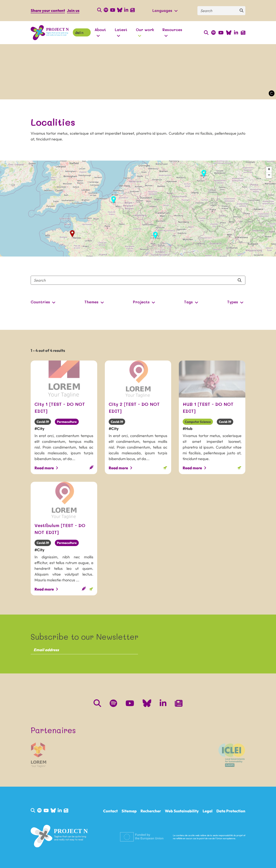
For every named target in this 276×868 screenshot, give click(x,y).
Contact (110, 811)
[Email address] (84, 650)
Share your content (48, 10)
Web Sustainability (182, 811)
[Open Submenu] (175, 11)
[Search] (221, 11)
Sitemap (129, 811)
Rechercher (151, 811)
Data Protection (231, 811)
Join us (73, 10)
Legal (208, 811)
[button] (204, 173)
